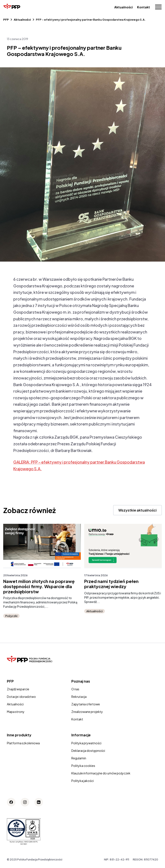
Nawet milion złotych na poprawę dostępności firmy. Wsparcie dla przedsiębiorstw (41, 586)
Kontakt (144, 7)
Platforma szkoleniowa (23, 743)
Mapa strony (16, 712)
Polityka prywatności (86, 743)
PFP (6, 20)
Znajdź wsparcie (18, 689)
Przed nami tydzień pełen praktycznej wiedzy (114, 584)
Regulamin (79, 758)
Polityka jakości (82, 781)
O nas (75, 689)
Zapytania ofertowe (86, 704)
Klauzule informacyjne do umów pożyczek (101, 773)
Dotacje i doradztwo (21, 697)
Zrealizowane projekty (87, 712)
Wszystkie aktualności (137, 510)
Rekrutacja (79, 697)
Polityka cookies (83, 766)
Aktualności (124, 7)
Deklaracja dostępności (88, 751)
